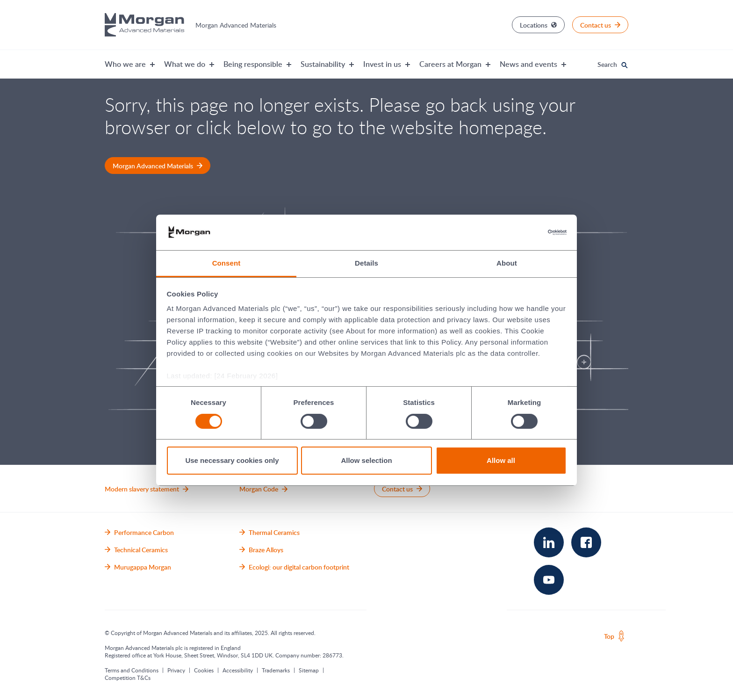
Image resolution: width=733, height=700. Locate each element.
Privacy (176, 670)
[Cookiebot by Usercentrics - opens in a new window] (526, 232)
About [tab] (507, 263)
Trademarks (276, 670)
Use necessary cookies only (232, 460)
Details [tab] (366, 263)
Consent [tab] (226, 263)
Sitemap (309, 670)
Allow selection (366, 460)
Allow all (501, 460)
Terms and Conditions (132, 670)
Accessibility (238, 670)
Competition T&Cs (128, 678)
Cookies (204, 670)
